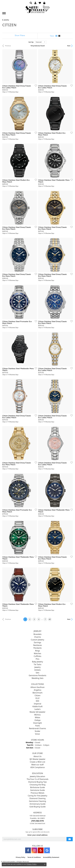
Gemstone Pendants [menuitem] (37, 675)
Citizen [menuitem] (37, 695)
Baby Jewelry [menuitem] (37, 662)
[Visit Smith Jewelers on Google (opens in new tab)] (47, 850)
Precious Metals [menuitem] (37, 793)
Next (69, 46)
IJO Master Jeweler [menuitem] (38, 759)
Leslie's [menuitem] (37, 709)
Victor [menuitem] (37, 734)
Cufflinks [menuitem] (37, 656)
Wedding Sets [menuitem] (37, 678)
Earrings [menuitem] (37, 642)
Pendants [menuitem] (37, 648)
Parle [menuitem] (37, 726)
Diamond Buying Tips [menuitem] (37, 782)
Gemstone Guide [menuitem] (37, 790)
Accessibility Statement (51, 857)
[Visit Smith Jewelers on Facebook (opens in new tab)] (28, 850)
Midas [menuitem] (37, 717)
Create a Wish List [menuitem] (37, 762)
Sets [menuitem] (37, 673)
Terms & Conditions (34, 857)
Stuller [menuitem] (37, 731)
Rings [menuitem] (37, 651)
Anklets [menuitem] (37, 670)
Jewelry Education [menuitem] (37, 776)
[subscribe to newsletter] (70, 839)
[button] (31, 3)
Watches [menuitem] (38, 653)
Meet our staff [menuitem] (37, 765)
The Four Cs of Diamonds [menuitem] (37, 779)
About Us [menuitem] (37, 756)
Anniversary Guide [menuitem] (38, 804)
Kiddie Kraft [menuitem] (37, 706)
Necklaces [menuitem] (37, 645)
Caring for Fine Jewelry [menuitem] (37, 796)
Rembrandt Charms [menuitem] (37, 728)
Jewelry (6, 20)
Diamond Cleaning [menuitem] (37, 798)
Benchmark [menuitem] (38, 693)
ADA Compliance (37, 767)
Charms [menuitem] (37, 637)
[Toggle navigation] (4, 13)
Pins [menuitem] (37, 659)
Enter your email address (37, 835)
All (50, 619)
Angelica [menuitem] (38, 690)
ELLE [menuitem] (37, 698)
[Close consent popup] (45, 864)
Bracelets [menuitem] (37, 634)
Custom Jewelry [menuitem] (38, 640)
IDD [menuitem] (37, 701)
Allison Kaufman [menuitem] (37, 687)
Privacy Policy (21, 857)
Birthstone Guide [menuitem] (38, 787)
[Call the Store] (37, 821)
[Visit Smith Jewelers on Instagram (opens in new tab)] (34, 850)
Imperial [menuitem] (37, 704)
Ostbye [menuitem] (37, 720)
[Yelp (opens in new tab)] (41, 850)
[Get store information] (37, 824)
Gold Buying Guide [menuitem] (37, 807)
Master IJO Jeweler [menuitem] (38, 712)
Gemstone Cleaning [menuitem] (38, 801)
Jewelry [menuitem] (38, 667)
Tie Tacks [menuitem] (37, 664)
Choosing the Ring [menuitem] (38, 785)
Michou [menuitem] (38, 715)
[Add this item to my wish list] (35, 86)
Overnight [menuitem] (38, 723)
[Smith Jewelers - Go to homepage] (38, 10)
